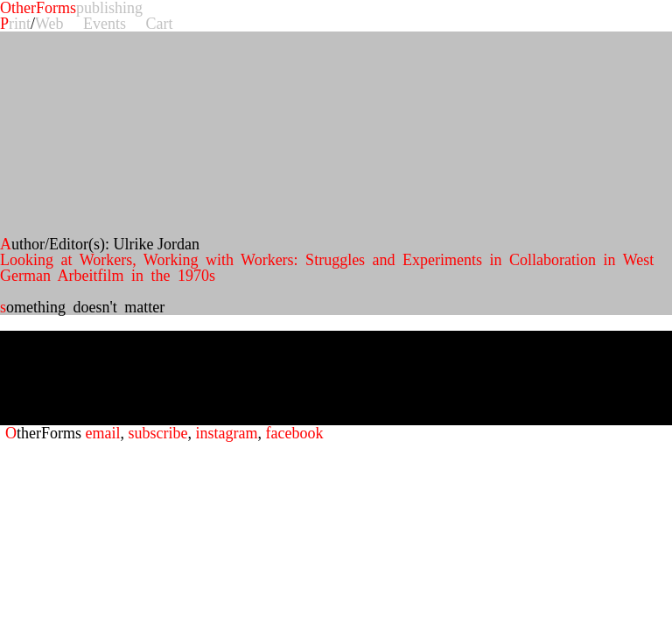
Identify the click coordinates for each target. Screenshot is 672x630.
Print (15, 24)
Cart (160, 24)
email (103, 433)
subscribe (157, 433)
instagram (226, 433)
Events (105, 24)
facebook (294, 433)
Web (49, 24)
